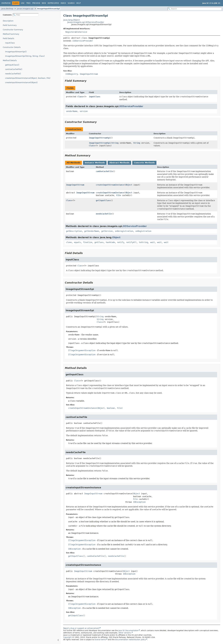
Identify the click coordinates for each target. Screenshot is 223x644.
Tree (28, 3)
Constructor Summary (13, 30)
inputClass (10, 43)
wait (152, 242)
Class (80, 97)
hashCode (110, 242)
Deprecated (53, 3)
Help (78, 3)
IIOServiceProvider (83, 41)
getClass (99, 242)
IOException (139, 502)
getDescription (74, 231)
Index (63, 3)
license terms (100, 640)
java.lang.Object (71, 20)
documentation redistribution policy (130, 640)
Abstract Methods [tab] (119, 163)
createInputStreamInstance (110, 185)
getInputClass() (12, 65)
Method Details (10, 60)
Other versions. (125, 633)
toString (143, 242)
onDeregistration (124, 231)
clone (69, 242)
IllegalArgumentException (82, 350)
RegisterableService (76, 32)
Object (129, 185)
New (44, 3)
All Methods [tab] (73, 163)
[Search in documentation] (195, 9)
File (119, 195)
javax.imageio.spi (25, 9)
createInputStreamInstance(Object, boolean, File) (28, 78)
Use (23, 3)
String (115, 143)
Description (8, 21)
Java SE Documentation (128, 631)
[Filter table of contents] (26, 15)
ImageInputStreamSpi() (16, 52)
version (84, 111)
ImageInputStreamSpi (48, 9)
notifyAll (131, 242)
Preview (36, 3)
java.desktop (7, 9)
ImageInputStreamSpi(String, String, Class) (25, 56)
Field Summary (10, 25)
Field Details (9, 38)
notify (121, 242)
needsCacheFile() (13, 74)
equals (77, 242)
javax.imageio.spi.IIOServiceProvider (86, 22)
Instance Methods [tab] (95, 163)
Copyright (67, 637)
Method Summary (11, 34)
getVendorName (92, 231)
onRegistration (143, 231)
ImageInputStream (75, 185)
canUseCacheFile (104, 171)
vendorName (72, 111)
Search (71, 3)
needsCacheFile (104, 214)
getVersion (107, 231)
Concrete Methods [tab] (144, 163)
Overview (6, 3)
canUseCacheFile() (14, 69)
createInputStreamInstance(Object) (21, 82)
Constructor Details (12, 47)
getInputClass (103, 200)
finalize (88, 242)
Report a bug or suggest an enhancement (81, 628)
